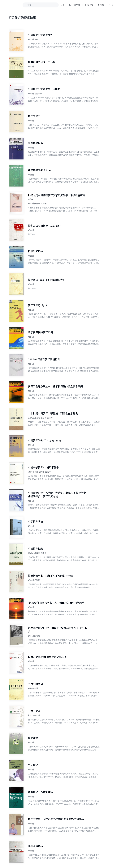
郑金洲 (31, 66)
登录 (111, 5)
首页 (63, 5)
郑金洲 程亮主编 (35, 94)
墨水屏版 (89, 5)
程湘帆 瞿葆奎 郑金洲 (37, 553)
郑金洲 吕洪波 (34, 580)
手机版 (101, 5)
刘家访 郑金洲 (34, 715)
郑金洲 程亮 (33, 39)
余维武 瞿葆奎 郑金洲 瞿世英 (40, 418)
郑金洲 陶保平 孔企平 (37, 203)
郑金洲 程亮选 (34, 636)
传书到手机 (75, 5)
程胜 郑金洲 (33, 688)
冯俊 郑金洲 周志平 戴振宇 (39, 472)
